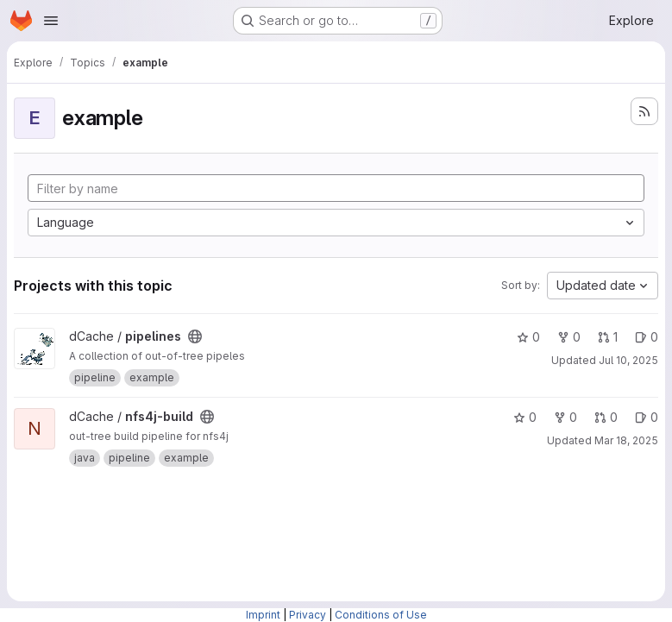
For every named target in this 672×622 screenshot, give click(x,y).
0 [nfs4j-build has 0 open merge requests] (606, 417)
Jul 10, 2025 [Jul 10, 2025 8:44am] (628, 360)
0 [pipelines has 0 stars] (528, 337)
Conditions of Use (381, 615)
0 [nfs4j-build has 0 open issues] (647, 417)
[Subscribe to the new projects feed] (644, 111)
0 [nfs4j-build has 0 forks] (565, 417)
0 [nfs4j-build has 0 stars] (525, 417)
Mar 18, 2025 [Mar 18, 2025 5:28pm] (626, 440)
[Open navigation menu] (51, 21)
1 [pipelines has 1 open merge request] (608, 337)
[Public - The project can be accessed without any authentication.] (195, 336)
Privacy (308, 615)
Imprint (263, 615)
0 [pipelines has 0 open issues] (647, 337)
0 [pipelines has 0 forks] (569, 337)
